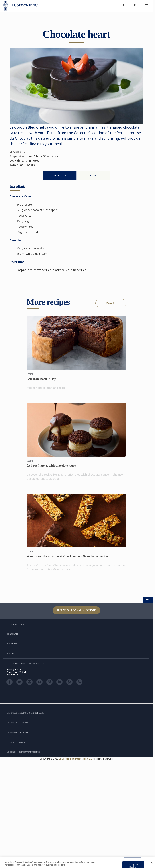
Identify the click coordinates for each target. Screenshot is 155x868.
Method (93, 175)
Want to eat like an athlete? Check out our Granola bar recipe (67, 559)
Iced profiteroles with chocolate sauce (51, 468)
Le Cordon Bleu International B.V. (76, 759)
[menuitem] (124, 6)
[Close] (152, 863)
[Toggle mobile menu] (147, 6)
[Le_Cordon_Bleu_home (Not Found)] (20, 6)
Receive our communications (76, 610)
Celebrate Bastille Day (41, 381)
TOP (148, 600)
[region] (77, 863)
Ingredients (60, 175)
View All (111, 303)
